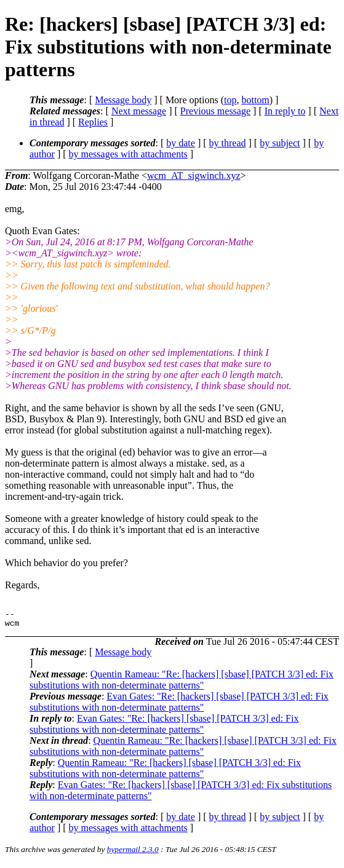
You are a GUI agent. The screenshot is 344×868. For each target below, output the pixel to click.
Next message (139, 111)
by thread (228, 143)
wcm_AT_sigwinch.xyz (194, 176)
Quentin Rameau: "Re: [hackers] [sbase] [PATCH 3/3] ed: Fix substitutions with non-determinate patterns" (182, 683)
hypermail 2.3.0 (133, 853)
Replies (93, 122)
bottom (255, 100)
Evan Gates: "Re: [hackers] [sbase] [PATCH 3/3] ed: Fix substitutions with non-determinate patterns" (179, 705)
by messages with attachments (128, 154)
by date (181, 143)
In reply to (285, 111)
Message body (123, 100)
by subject (280, 143)
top (230, 100)
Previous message (215, 111)
